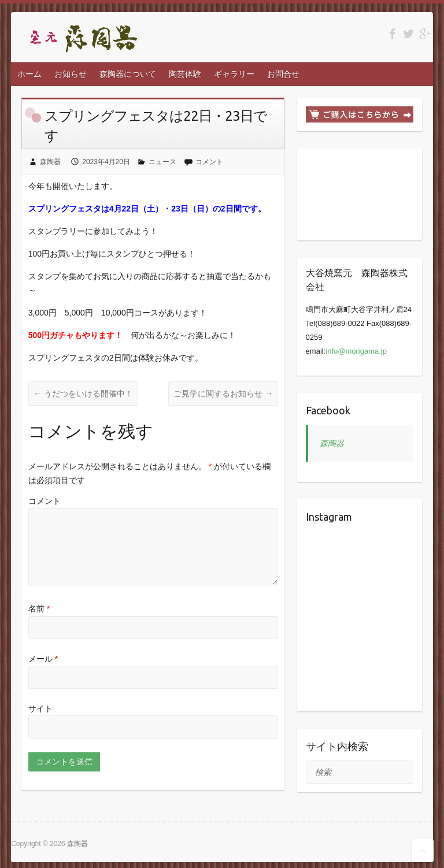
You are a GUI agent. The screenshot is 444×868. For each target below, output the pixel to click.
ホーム (29, 74)
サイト (40, 709)
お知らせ (71, 74)
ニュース (162, 162)
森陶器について (128, 74)
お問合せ (283, 74)
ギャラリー (234, 74)
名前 (39, 609)
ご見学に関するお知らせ (223, 394)
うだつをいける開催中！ (83, 394)
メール (43, 658)
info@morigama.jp (356, 351)
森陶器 (50, 162)
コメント (209, 162)
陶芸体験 (185, 74)
